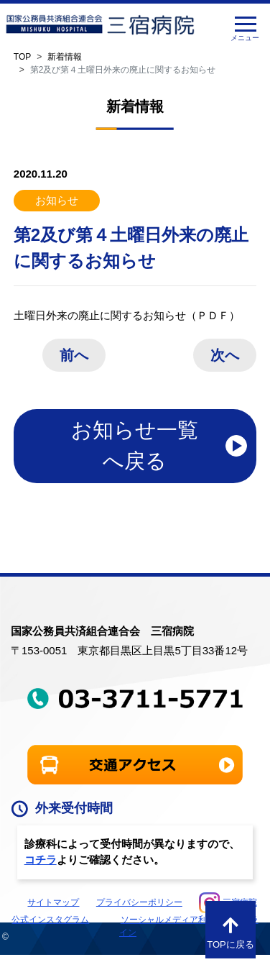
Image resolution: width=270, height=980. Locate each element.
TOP (22, 57)
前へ (74, 355)
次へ (225, 355)
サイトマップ (53, 902)
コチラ (41, 860)
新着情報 (65, 57)
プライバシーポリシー (139, 902)
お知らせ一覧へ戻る (135, 446)
